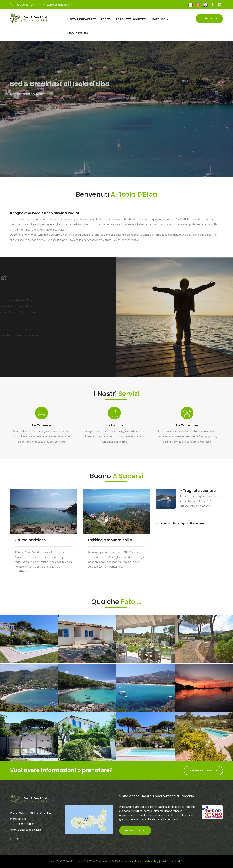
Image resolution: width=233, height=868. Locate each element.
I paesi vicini (160, 19)
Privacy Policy (131, 861)
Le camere (41, 425)
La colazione (187, 425)
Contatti (209, 19)
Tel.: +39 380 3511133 (22, 824)
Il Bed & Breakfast (81, 19)
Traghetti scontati (131, 19)
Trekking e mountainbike (110, 540)
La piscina (114, 425)
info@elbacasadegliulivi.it (59, 5)
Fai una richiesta (203, 771)
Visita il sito (135, 830)
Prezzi (106, 19)
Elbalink (178, 861)
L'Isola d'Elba (77, 33)
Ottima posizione (30, 540)
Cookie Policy (150, 861)
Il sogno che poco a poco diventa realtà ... (46, 213)
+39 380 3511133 (24, 5)
